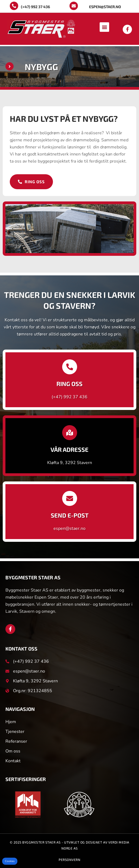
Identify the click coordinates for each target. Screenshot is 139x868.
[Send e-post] (70, 498)
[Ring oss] (70, 367)
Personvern (69, 860)
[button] (104, 27)
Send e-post (70, 515)
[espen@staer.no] (74, 6)
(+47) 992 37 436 (35, 7)
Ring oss (69, 384)
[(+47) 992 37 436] (14, 6)
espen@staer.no (105, 7)
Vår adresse (69, 449)
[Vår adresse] (70, 433)
